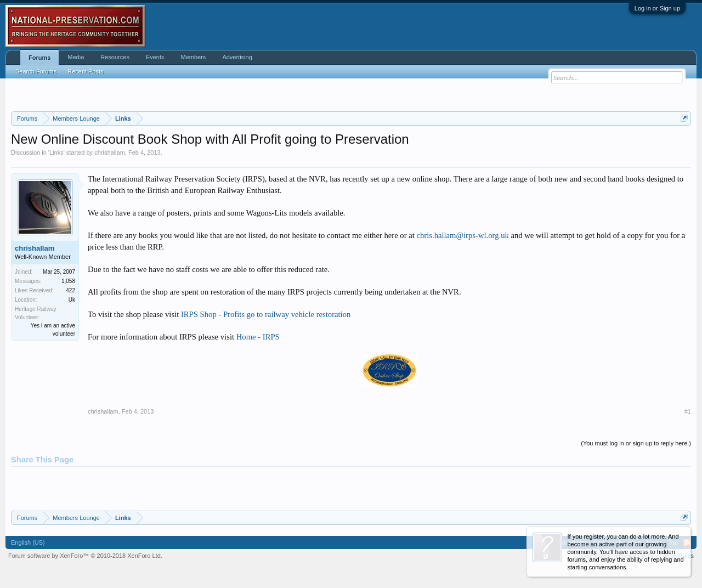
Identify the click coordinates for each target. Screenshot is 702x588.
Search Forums (36, 71)
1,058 (68, 281)
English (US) (28, 542)
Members (194, 57)
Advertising (237, 57)
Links (56, 152)
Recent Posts (85, 71)
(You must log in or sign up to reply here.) (636, 443)
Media (76, 57)
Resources (115, 57)
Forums (39, 58)
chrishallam (110, 152)
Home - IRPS (258, 337)
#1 (688, 411)
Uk (72, 300)
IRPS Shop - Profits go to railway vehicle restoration (266, 314)
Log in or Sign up (657, 8)
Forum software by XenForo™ (85, 556)
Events (155, 57)
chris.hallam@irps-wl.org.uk (462, 235)
